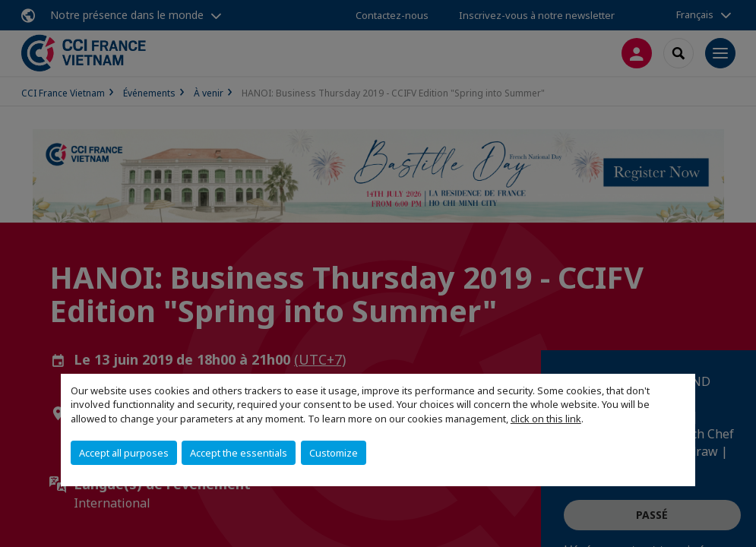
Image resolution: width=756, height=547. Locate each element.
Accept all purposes (124, 453)
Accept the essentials (239, 453)
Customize (334, 453)
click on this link (546, 419)
